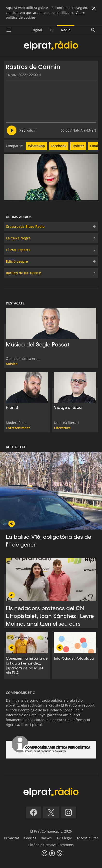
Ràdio (66, 30)
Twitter (78, 146)
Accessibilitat (87, 838)
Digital (37, 30)
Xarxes (46, 838)
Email (94, 146)
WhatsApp (36, 146)
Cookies (30, 838)
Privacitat (12, 838)
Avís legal (64, 838)
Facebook (59, 146)
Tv (52, 30)
